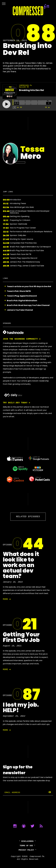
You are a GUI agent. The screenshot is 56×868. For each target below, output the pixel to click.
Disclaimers (27, 841)
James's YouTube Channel (20, 310)
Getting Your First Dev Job (21, 637)
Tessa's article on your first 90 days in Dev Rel (29, 287)
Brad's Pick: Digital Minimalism (22, 301)
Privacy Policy (26, 850)
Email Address (12, 793)
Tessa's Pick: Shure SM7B (19, 291)
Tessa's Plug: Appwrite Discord (22, 296)
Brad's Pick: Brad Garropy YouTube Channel (28, 305)
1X (14, 107)
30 (19, 107)
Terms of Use (26, 846)
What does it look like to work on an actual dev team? (21, 565)
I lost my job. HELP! (21, 708)
